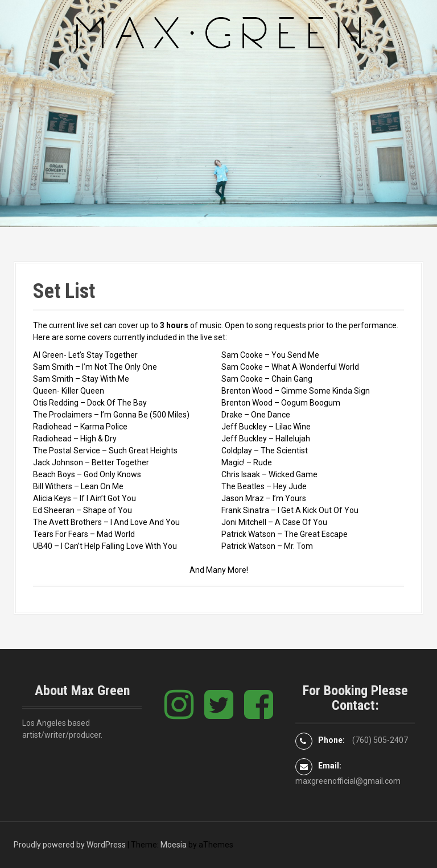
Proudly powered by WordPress (70, 845)
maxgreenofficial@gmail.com (348, 781)
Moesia (174, 845)
